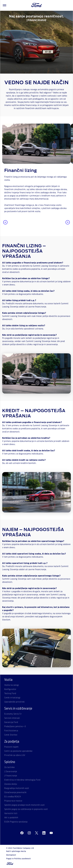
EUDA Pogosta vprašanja (16, 822)
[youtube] (51, 833)
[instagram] (29, 833)
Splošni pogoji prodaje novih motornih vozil (24, 805)
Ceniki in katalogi (12, 698)
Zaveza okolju (11, 784)
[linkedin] (44, 833)
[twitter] (37, 833)
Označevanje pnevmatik (15, 792)
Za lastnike (9, 767)
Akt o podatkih (11, 818)
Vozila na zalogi (12, 685)
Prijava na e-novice (13, 801)
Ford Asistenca (11, 731)
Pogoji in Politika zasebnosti (19, 859)
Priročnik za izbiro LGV (15, 755)
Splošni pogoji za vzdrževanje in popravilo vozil (26, 809)
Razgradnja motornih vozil (17, 788)
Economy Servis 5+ (13, 714)
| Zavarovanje (11, 772)
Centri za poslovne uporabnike (18, 751)
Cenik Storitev (11, 735)
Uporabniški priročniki (14, 702)
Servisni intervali (12, 718)
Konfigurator (10, 689)
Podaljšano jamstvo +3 (15, 726)
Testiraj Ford (10, 693)
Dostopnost (11, 855)
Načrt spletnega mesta (16, 851)
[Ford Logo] (37, 5)
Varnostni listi (11, 813)
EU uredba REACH (13, 797)
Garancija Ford (11, 722)
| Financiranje (11, 776)
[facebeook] (22, 833)
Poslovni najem (11, 747)
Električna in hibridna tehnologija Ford (22, 780)
